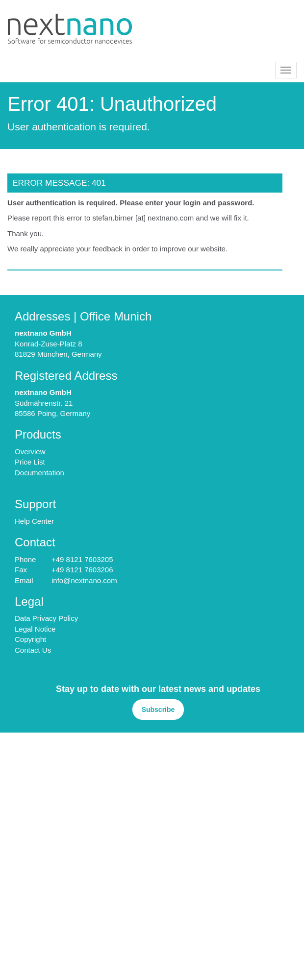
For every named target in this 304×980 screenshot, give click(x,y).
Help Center (34, 521)
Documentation (39, 473)
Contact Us (33, 650)
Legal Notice (35, 629)
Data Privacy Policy (46, 618)
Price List (30, 462)
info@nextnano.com (84, 580)
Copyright (30, 639)
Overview (30, 452)
